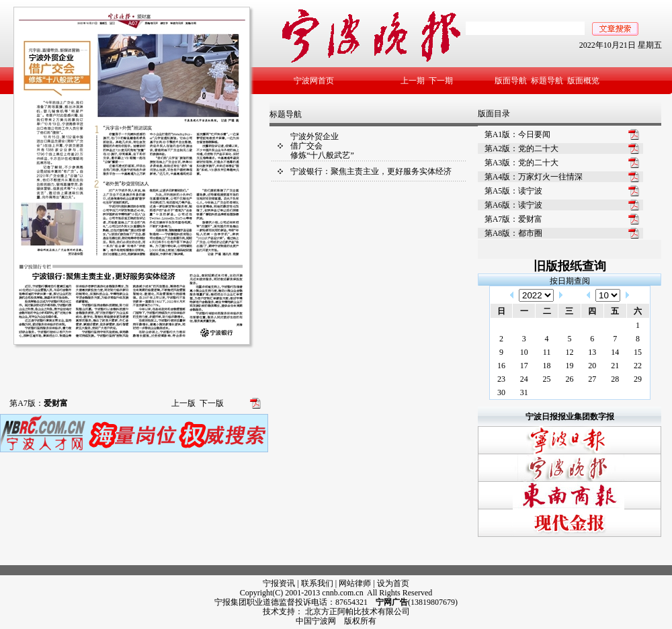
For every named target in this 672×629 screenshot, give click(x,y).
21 (615, 366)
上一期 (413, 81)
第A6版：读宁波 (514, 205)
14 (615, 352)
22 (638, 366)
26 (569, 379)
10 (524, 352)
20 (592, 366)
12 (569, 352)
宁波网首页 (314, 81)
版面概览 (583, 81)
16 (501, 366)
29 (638, 379)
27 (592, 379)
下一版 (212, 403)
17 (524, 366)
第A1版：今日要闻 (518, 134)
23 (501, 379)
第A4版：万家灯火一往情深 (534, 177)
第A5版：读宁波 (514, 191)
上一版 (183, 403)
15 (638, 352)
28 (615, 379)
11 (547, 352)
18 (547, 366)
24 (524, 379)
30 (501, 392)
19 (569, 366)
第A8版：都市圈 (514, 233)
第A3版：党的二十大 (522, 163)
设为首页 (393, 583)
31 (524, 392)
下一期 (441, 81)
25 (547, 379)
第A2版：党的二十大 (522, 149)
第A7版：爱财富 (514, 219)
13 (592, 352)
